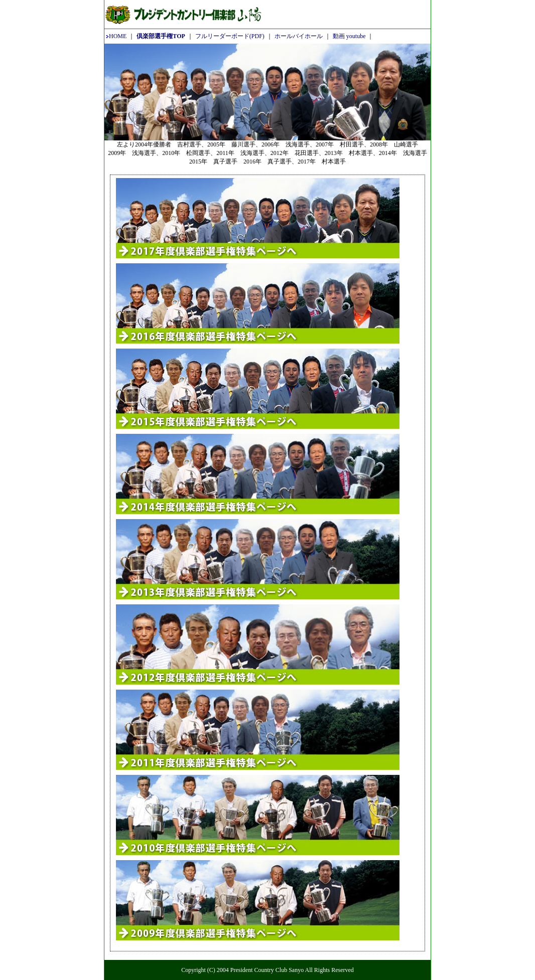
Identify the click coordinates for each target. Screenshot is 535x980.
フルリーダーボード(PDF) (230, 36)
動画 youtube (349, 36)
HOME (116, 36)
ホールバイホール (299, 36)
